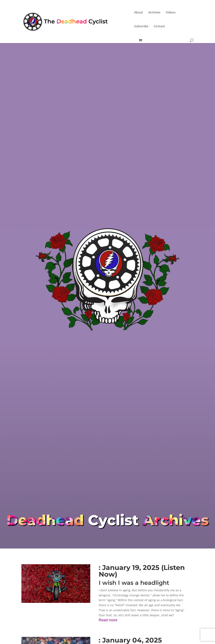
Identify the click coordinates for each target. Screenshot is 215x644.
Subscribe (141, 26)
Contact (159, 26)
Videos (171, 13)
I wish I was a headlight (134, 583)
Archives (154, 13)
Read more (108, 620)
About (139, 13)
